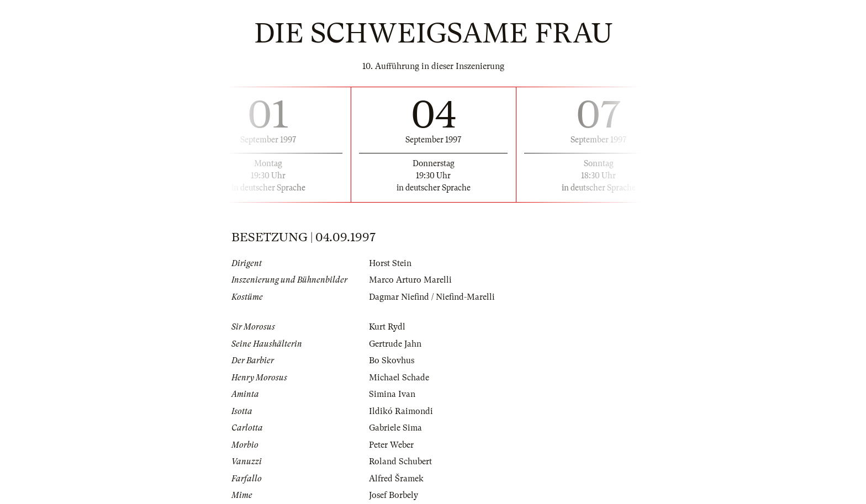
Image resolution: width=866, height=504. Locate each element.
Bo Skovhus (392, 360)
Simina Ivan (392, 394)
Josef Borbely (394, 495)
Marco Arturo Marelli (410, 280)
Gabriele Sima (395, 428)
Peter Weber (391, 445)
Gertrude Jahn (395, 344)
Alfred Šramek (396, 479)
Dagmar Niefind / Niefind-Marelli (432, 297)
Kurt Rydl (387, 327)
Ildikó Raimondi (401, 411)
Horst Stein (390, 263)
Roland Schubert (400, 461)
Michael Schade (399, 378)
